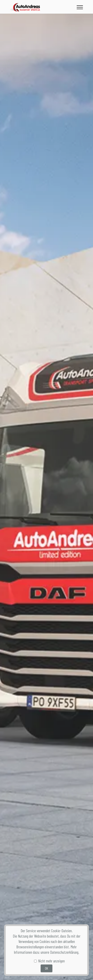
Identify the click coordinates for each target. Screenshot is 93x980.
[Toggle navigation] (80, 7)
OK (46, 968)
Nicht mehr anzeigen (51, 961)
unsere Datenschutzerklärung (59, 952)
